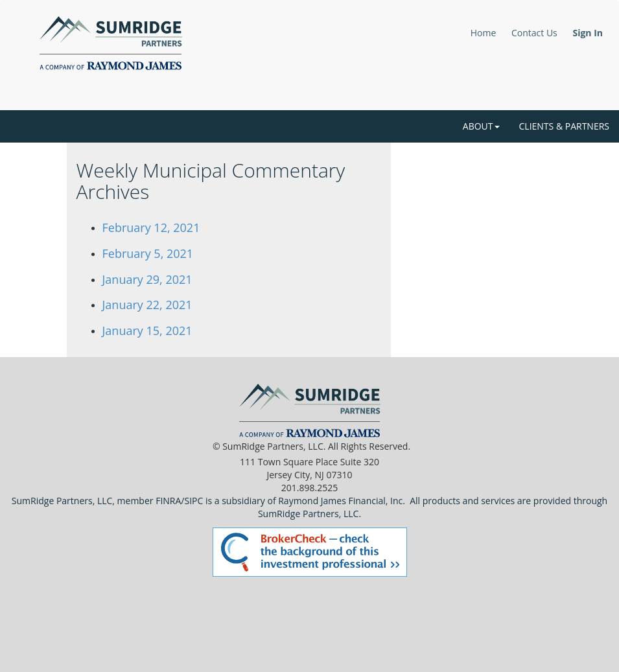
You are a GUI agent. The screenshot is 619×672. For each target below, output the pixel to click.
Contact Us (534, 33)
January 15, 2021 (147, 330)
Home (484, 33)
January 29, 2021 (147, 279)
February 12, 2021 (151, 227)
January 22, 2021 (147, 305)
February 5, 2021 (148, 253)
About (481, 126)
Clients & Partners (564, 126)
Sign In (588, 33)
